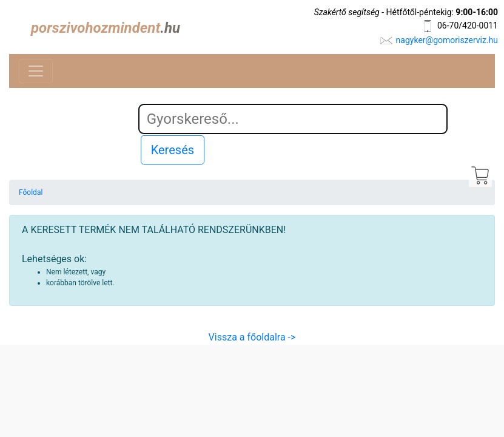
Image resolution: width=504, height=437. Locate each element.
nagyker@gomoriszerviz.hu (447, 40)
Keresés (173, 150)
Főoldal (31, 192)
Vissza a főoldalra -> (252, 337)
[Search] (293, 119)
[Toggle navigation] (36, 71)
